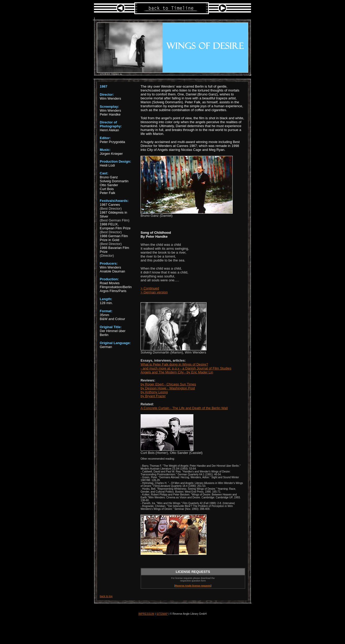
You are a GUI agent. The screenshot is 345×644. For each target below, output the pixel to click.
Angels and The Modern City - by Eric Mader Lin (177, 372)
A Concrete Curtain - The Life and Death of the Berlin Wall (184, 408)
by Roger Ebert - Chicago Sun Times (168, 384)
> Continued (150, 288)
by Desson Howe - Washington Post (168, 388)
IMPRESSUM (146, 614)
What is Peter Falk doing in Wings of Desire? (174, 364)
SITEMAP (162, 614)
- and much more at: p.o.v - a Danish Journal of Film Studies (186, 368)
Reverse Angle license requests (193, 586)
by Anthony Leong (154, 392)
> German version (154, 292)
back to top (106, 596)
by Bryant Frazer (153, 396)
